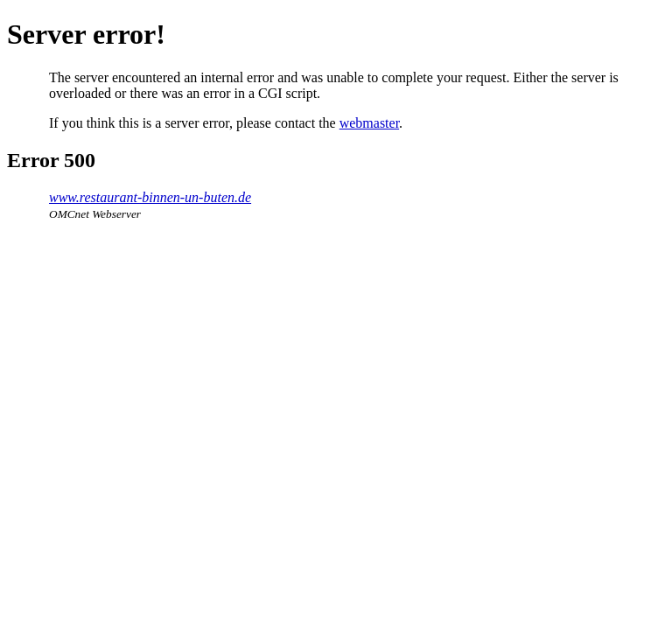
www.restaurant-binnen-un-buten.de (150, 197)
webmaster (369, 123)
